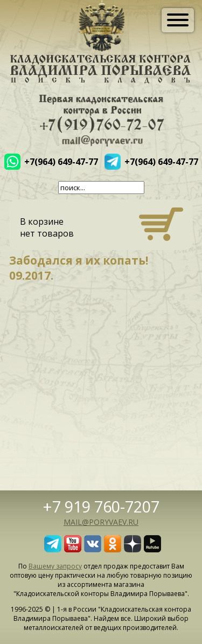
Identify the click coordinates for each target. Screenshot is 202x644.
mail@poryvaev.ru (101, 522)
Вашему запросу (55, 566)
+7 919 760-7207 (101, 506)
